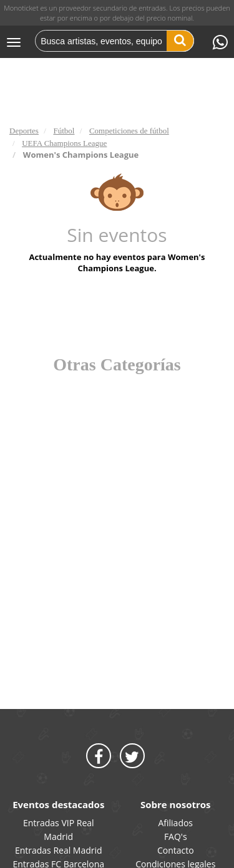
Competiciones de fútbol (129, 131)
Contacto (176, 850)
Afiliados (175, 823)
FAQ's (176, 837)
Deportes (24, 131)
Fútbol (64, 131)
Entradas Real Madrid (59, 850)
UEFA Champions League (64, 143)
